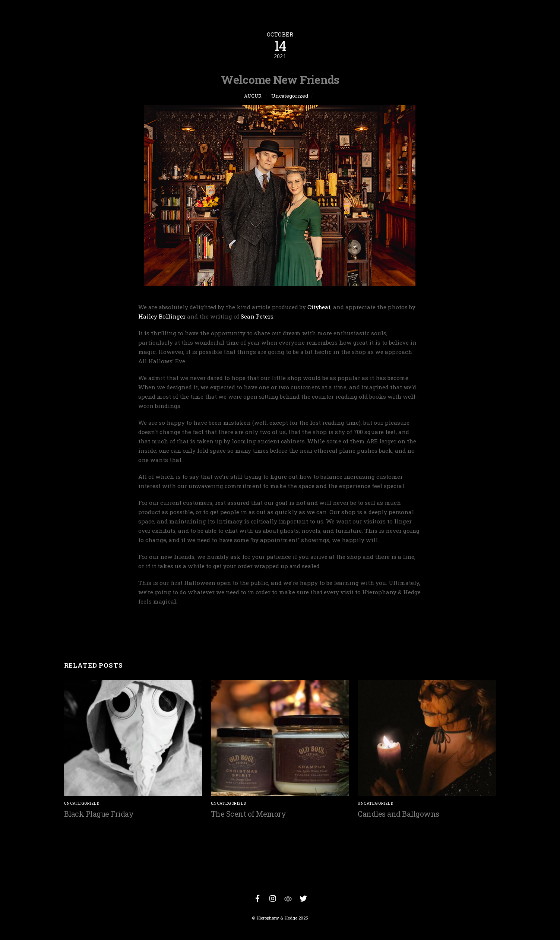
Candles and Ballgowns (398, 814)
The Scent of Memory (249, 814)
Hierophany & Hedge (277, 918)
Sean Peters (257, 316)
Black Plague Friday (99, 814)
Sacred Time (463, 629)
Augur (253, 96)
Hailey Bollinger (162, 316)
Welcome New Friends (280, 79)
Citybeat (319, 307)
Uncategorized (290, 96)
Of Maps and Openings (114, 629)
